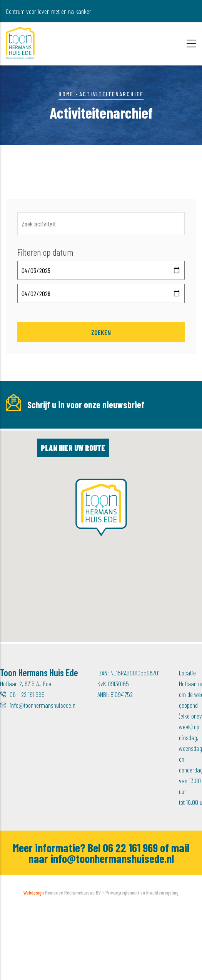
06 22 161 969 (130, 918)
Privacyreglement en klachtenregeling (142, 963)
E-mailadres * (23, 425)
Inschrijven (129, 476)
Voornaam (105, 425)
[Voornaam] (135, 442)
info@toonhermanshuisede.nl (43, 776)
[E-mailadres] (49, 442)
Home (66, 94)
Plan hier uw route (73, 518)
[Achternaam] (49, 476)
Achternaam (21, 459)
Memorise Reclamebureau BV (73, 963)
